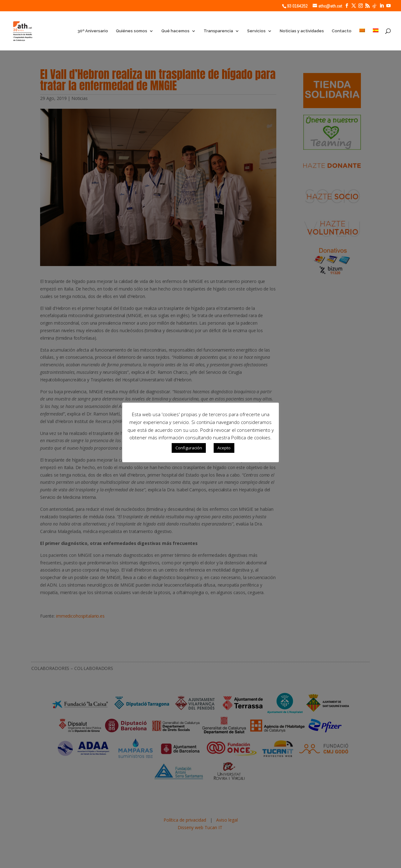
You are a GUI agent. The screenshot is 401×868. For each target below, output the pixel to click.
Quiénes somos (132, 31)
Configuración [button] (189, 448)
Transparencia (218, 31)
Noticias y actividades (302, 31)
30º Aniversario (93, 31)
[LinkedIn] (382, 6)
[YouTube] (388, 6)
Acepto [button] (224, 448)
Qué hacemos (175, 31)
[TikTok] (374, 6)
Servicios (256, 31)
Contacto (342, 31)
